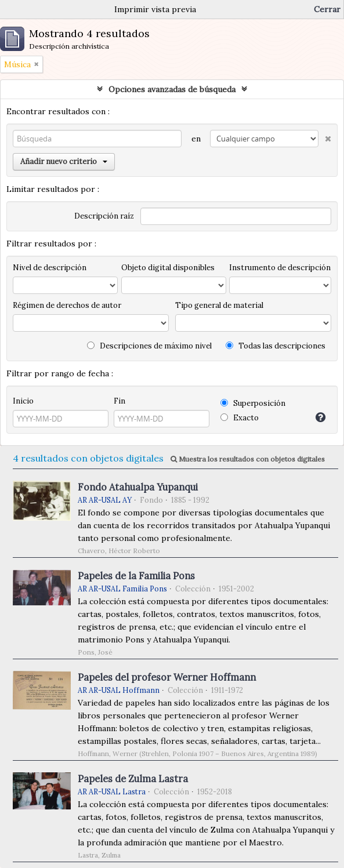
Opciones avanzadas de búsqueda (172, 89)
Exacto (240, 418)
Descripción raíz (104, 216)
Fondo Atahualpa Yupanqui (138, 487)
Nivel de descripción (50, 268)
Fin (120, 401)
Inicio (23, 401)
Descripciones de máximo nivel (149, 346)
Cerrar (327, 9)
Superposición (253, 403)
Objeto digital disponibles (168, 268)
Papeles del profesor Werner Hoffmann (167, 677)
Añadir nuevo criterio (64, 161)
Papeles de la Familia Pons (136, 576)
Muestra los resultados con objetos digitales (248, 459)
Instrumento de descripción (280, 268)
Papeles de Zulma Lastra (133, 779)
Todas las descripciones (276, 346)
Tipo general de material (219, 305)
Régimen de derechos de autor (67, 305)
